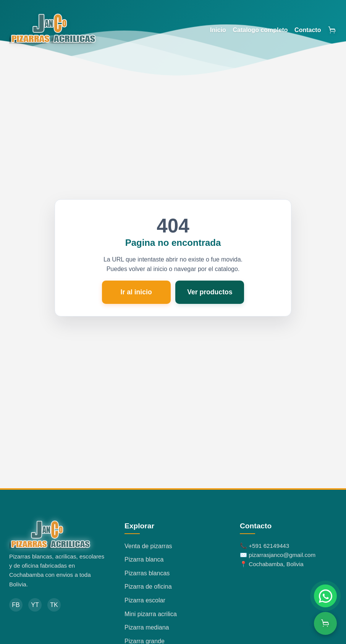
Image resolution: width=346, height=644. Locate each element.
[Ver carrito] (325, 623)
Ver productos (210, 292)
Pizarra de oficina (148, 587)
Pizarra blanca (144, 559)
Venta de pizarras (148, 546)
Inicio (218, 30)
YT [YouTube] (35, 605)
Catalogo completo (260, 30)
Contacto (308, 30)
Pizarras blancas (147, 573)
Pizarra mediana (147, 627)
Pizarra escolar (145, 600)
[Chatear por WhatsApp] (325, 596)
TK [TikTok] (54, 605)
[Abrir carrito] (332, 30)
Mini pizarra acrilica (151, 614)
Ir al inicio (136, 292)
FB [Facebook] (16, 605)
